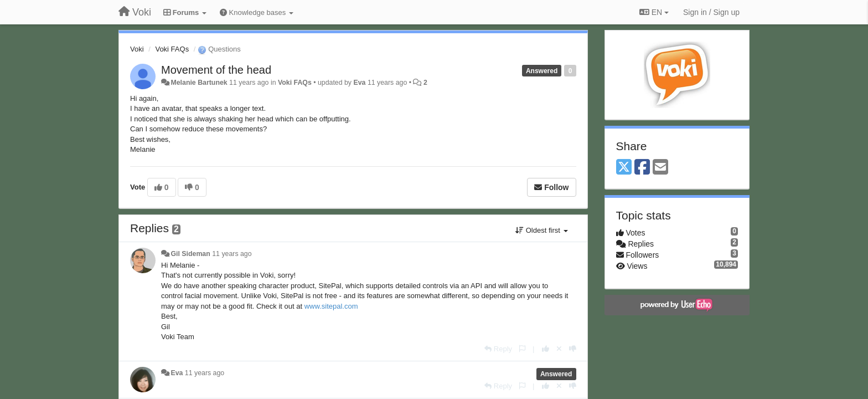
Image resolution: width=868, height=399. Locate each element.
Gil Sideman (190, 254)
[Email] (660, 168)
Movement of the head (216, 70)
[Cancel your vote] (559, 349)
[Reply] (498, 349)
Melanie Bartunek (199, 83)
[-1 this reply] (573, 349)
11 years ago (232, 254)
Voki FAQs (172, 49)
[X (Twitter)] (624, 168)
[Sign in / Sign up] (711, 12)
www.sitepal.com (331, 306)
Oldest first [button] (541, 230)
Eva (359, 83)
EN (654, 12)
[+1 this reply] (546, 349)
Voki (137, 49)
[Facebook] (642, 168)
